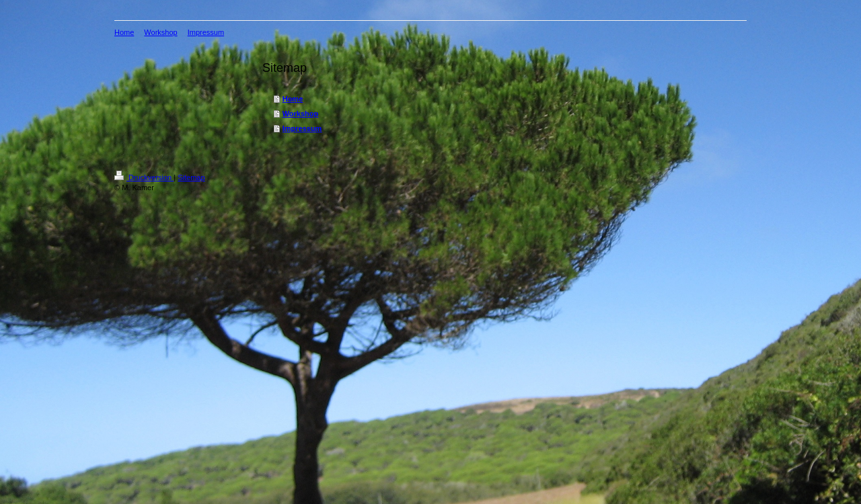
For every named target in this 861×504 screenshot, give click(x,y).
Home (293, 99)
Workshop (301, 114)
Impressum (302, 128)
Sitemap (191, 177)
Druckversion (144, 177)
